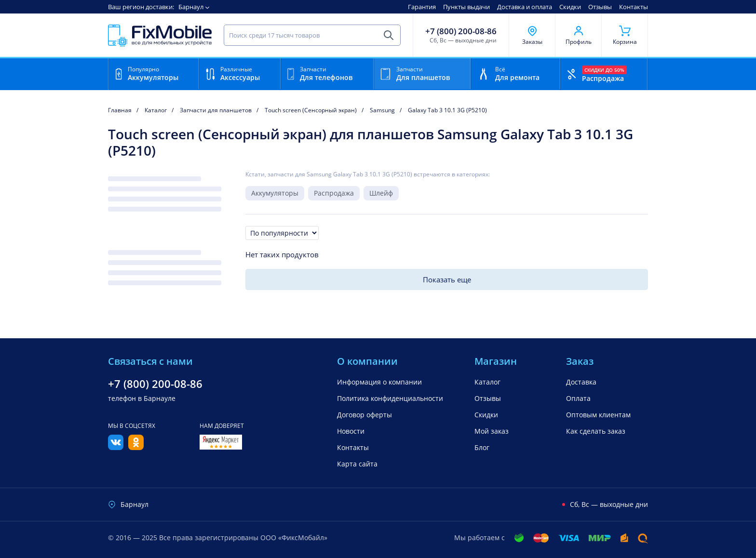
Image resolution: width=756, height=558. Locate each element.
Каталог (487, 382)
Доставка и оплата (525, 7)
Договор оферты (364, 415)
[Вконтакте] (116, 447)
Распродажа (334, 193)
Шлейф (381, 193)
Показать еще (447, 279)
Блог (482, 447)
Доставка (581, 382)
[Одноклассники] (136, 447)
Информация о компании (379, 382)
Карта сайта (357, 464)
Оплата (578, 398)
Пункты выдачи (466, 7)
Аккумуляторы (275, 193)
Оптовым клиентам (598, 415)
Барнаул (191, 7)
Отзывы (600, 7)
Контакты (634, 7)
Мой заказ (492, 431)
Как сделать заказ (596, 431)
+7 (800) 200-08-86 (461, 31)
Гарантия (422, 7)
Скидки (570, 7)
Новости (351, 431)
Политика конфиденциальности (390, 398)
